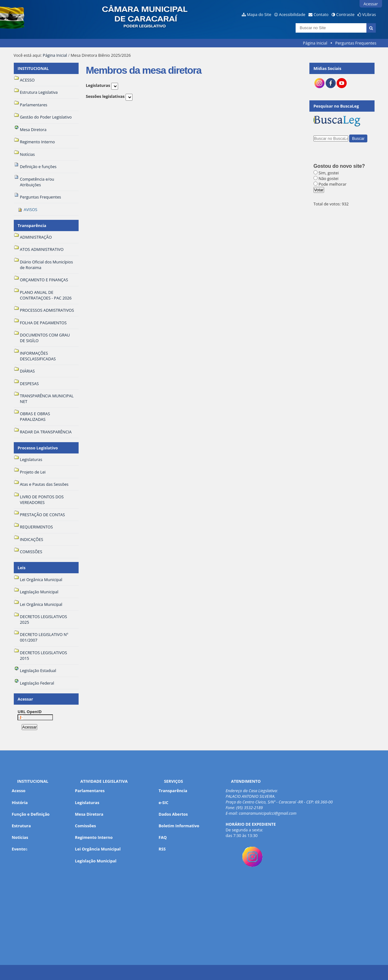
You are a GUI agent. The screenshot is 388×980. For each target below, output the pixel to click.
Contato (321, 14)
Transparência (32, 225)
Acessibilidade (292, 14)
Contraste (345, 14)
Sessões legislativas (105, 96)
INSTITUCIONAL (33, 68)
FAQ (163, 837)
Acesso (19, 791)
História (20, 803)
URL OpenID (30, 712)
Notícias (20, 837)
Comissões (85, 826)
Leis (21, 568)
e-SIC (164, 803)
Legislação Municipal (96, 861)
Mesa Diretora (89, 814)
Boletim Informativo (179, 826)
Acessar (371, 4)
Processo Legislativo (38, 448)
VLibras (369, 14)
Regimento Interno (94, 837)
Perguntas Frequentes (356, 43)
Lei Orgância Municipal (98, 849)
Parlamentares (90, 791)
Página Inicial (315, 43)
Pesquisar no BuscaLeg (336, 106)
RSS (162, 849)
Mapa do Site (259, 14)
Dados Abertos (173, 814)
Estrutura (21, 826)
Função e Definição (31, 814)
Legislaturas (98, 85)
